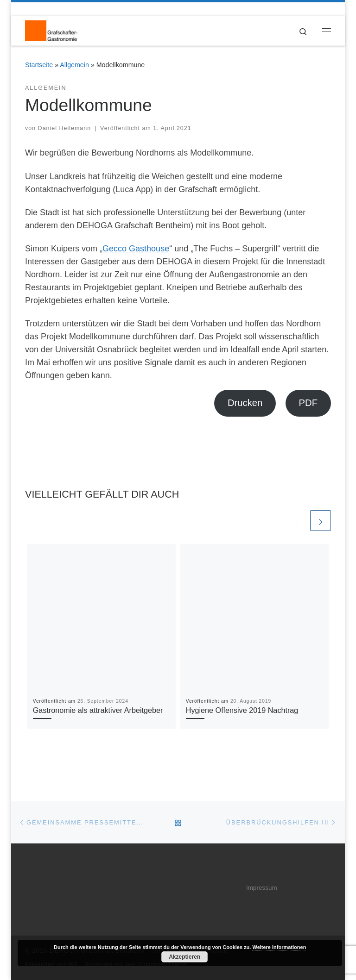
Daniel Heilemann (65, 128)
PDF (308, 403)
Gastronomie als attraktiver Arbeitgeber (98, 711)
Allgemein (74, 65)
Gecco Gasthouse (136, 249)
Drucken (245, 403)
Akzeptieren (184, 957)
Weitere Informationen (279, 947)
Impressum (262, 888)
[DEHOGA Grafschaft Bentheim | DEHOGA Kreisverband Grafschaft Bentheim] (51, 30)
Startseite (39, 65)
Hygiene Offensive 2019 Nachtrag (242, 711)
